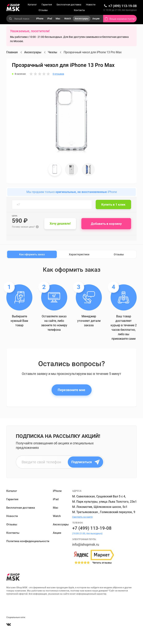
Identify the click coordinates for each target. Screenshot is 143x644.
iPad (50, 19)
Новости (91, 5)
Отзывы (43, 10)
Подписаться (86, 462)
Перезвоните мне (71, 390)
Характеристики (79, 254)
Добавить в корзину (106, 224)
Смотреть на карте (82, 517)
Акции (96, 19)
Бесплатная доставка (69, 5)
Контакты (79, 10)
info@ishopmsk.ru (86, 544)
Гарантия (47, 5)
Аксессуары (82, 19)
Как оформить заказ (32, 254)
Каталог (32, 5)
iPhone (40, 19)
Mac (58, 19)
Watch (68, 19)
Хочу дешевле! (60, 224)
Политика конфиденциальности (28, 541)
